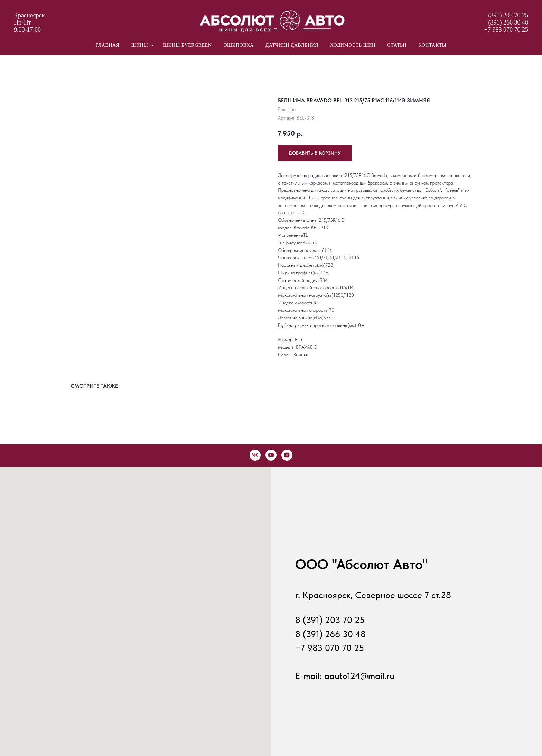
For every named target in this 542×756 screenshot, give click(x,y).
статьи (397, 45)
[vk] (255, 455)
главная (107, 45)
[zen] (287, 455)
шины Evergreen (187, 45)
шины (141, 45)
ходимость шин (353, 45)
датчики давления (292, 45)
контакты (432, 45)
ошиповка (238, 45)
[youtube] (271, 455)
